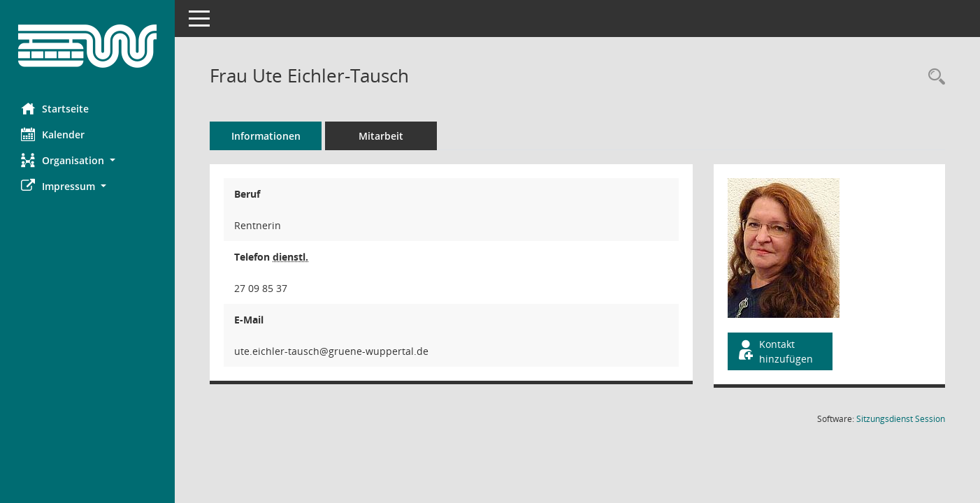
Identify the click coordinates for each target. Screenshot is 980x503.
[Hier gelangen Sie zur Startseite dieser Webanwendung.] (87, 46)
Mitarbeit (381, 136)
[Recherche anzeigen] (933, 77)
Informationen (266, 136)
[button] (87, 160)
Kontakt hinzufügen (774, 351)
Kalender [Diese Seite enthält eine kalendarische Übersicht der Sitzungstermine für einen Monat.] (53, 134)
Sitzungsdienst (901, 419)
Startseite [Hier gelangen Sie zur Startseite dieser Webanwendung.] (55, 108)
